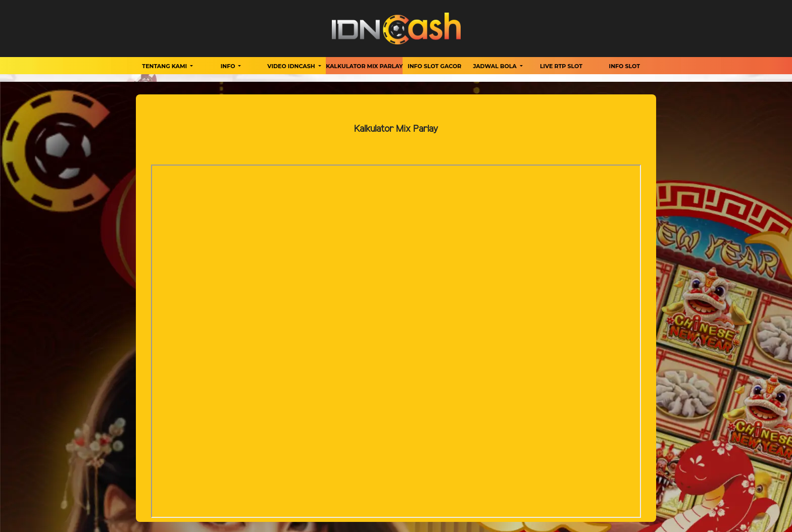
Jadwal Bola (496, 66)
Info (229, 66)
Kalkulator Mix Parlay (364, 66)
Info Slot (625, 66)
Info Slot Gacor (434, 66)
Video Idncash (292, 66)
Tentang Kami (165, 66)
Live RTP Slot (561, 66)
